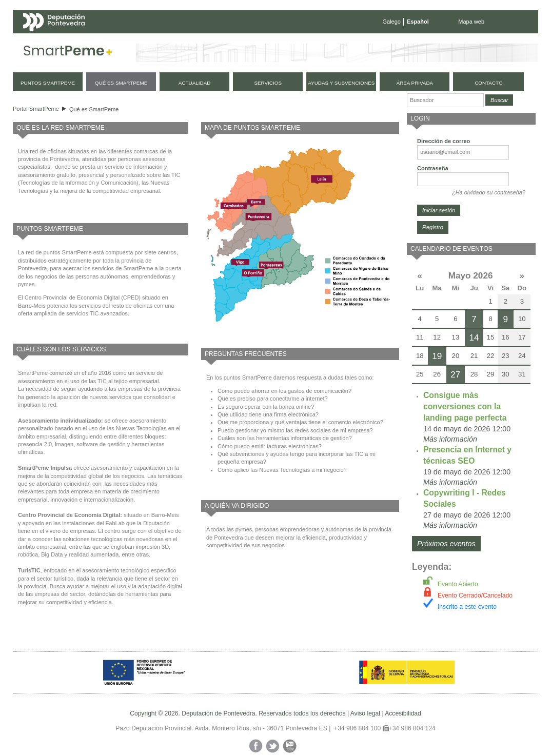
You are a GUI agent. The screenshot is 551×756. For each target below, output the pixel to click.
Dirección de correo (444, 141)
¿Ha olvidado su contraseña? (489, 192)
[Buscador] (445, 100)
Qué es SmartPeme (94, 109)
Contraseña (433, 168)
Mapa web (471, 22)
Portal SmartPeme (36, 109)
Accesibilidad (403, 713)
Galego (392, 22)
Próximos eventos (446, 544)
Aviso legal (365, 713)
